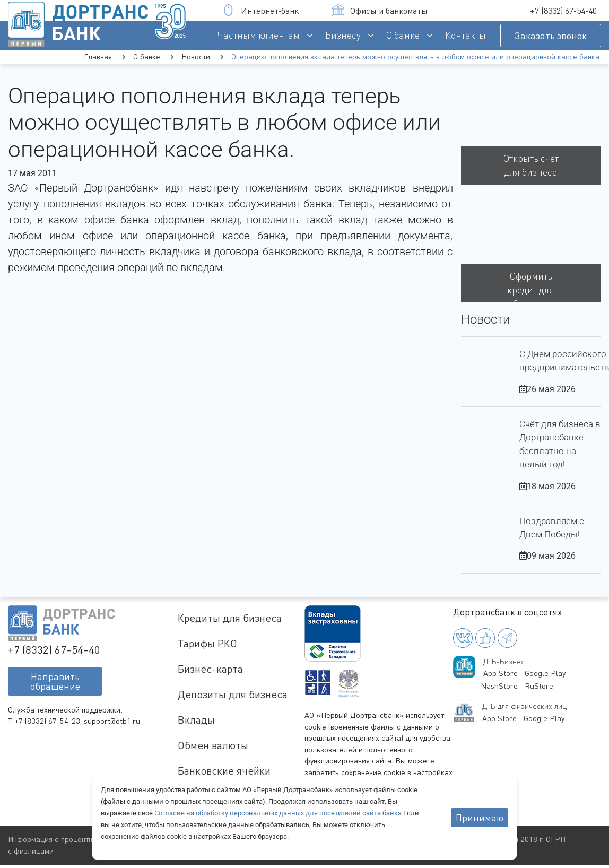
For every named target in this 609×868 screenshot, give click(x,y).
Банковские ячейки (224, 771)
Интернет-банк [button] (261, 10)
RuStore (539, 686)
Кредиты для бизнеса (230, 618)
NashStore (499, 686)
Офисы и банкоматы (380, 10)
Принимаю (480, 818)
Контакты (466, 35)
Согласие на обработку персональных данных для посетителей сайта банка (279, 813)
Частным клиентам (259, 35)
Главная (98, 57)
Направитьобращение (55, 681)
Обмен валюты (213, 745)
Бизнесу (343, 35)
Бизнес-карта (210, 669)
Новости (196, 57)
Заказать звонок (551, 36)
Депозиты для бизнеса (233, 694)
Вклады (196, 720)
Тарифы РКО (207, 643)
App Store (501, 673)
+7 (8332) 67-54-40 (563, 11)
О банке (403, 35)
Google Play (545, 673)
